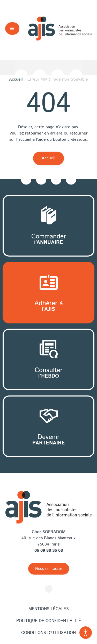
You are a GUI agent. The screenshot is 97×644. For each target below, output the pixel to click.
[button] (12, 28)
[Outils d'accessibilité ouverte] (86, 633)
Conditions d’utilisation (48, 633)
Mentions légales (49, 609)
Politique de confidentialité (49, 621)
